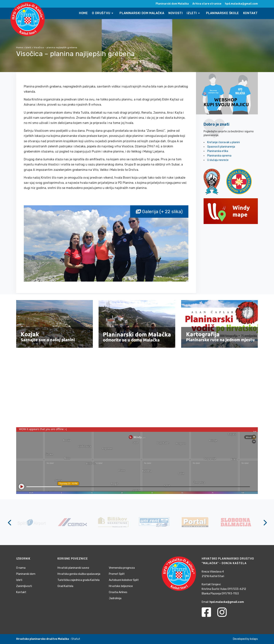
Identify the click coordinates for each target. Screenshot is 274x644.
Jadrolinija (115, 598)
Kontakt (251, 13)
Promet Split (117, 574)
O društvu (103, 13)
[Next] (264, 523)
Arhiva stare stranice (207, 4)
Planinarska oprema (219, 156)
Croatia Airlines (118, 592)
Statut (76, 639)
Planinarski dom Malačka (172, 4)
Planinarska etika (218, 151)
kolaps (254, 639)
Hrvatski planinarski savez (73, 568)
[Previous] (10, 523)
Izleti (194, 13)
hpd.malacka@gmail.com (241, 4)
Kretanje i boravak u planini (223, 142)
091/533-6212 (237, 589)
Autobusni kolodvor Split (124, 580)
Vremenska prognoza (122, 568)
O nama (21, 568)
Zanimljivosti (24, 586)
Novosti (175, 13)
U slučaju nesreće (218, 160)
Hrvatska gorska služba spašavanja (79, 574)
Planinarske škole (223, 13)
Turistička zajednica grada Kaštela (78, 580)
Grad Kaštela (65, 586)
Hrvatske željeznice (121, 586)
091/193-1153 (230, 594)
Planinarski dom (26, 574)
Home (83, 13)
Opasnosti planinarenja (221, 147)
